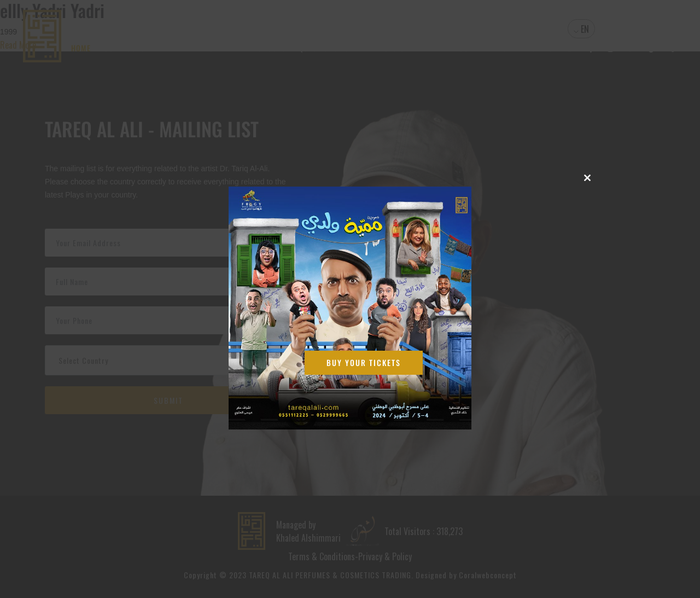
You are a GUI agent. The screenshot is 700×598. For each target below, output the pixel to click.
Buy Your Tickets (364, 362)
